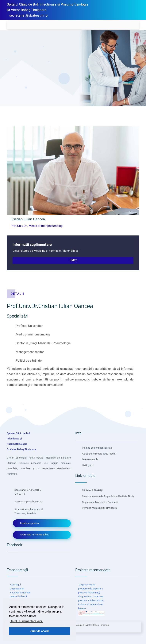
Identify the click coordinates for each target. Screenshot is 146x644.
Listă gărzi (87, 465)
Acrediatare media (92, 454)
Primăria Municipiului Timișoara (99, 508)
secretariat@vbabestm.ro (28, 15)
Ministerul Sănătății (92, 490)
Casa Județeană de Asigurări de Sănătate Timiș (108, 496)
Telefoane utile (90, 459)
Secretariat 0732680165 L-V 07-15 (28, 492)
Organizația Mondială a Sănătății (100, 502)
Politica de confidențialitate (97, 448)
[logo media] (109, 454)
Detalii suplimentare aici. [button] (26, 621)
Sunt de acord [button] (40, 631)
